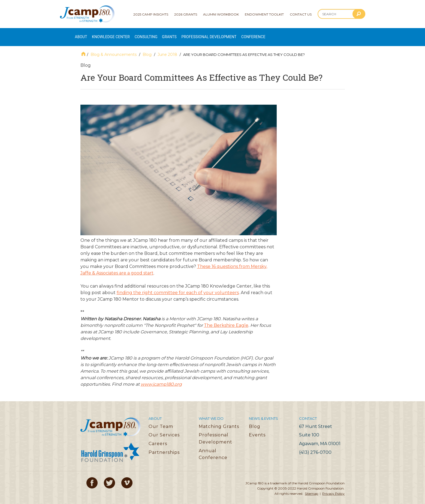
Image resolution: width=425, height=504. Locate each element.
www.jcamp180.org (161, 378)
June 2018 (167, 49)
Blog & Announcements (114, 49)
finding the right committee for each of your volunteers (178, 287)
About (81, 34)
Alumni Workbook (221, 14)
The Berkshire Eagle (226, 320)
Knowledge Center (118, 34)
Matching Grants (219, 420)
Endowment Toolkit (264, 14)
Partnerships (164, 446)
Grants (188, 34)
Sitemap (311, 488)
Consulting (161, 34)
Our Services (164, 429)
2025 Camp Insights (151, 14)
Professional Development (236, 34)
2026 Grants (186, 14)
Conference (288, 34)
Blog (147, 49)
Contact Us (301, 14)
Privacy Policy (333, 488)
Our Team (161, 420)
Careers (158, 438)
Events (257, 429)
